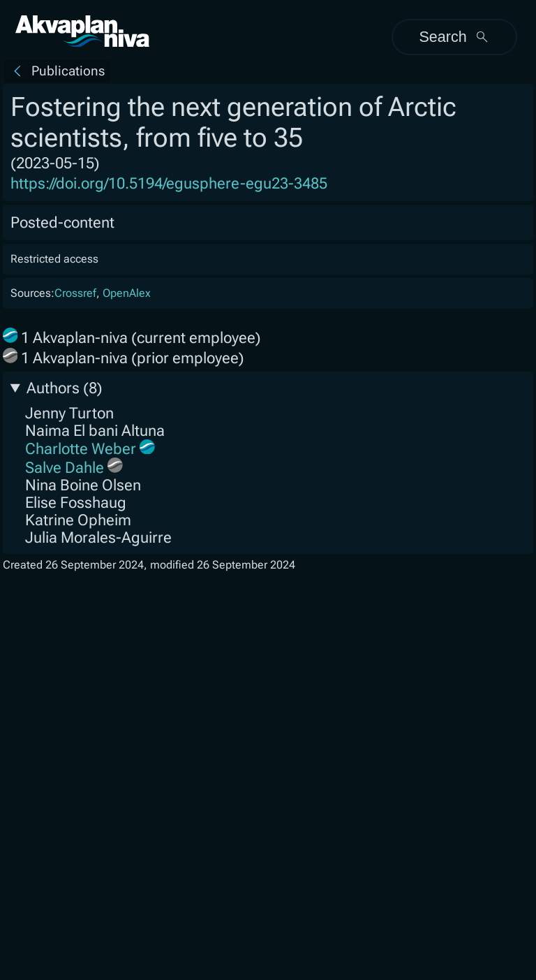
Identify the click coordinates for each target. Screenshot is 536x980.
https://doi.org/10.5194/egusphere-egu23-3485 (169, 183)
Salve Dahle (65, 468)
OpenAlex (127, 293)
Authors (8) (65, 388)
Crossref (75, 293)
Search (454, 37)
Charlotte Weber (81, 449)
